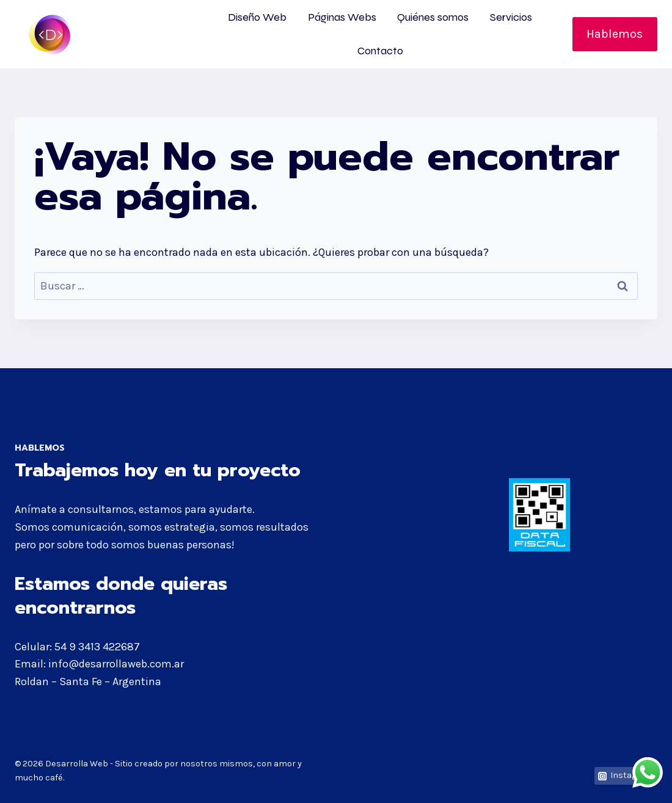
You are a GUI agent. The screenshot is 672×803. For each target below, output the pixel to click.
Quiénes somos (433, 17)
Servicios (511, 17)
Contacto (380, 51)
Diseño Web (257, 17)
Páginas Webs (342, 17)
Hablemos (615, 34)
